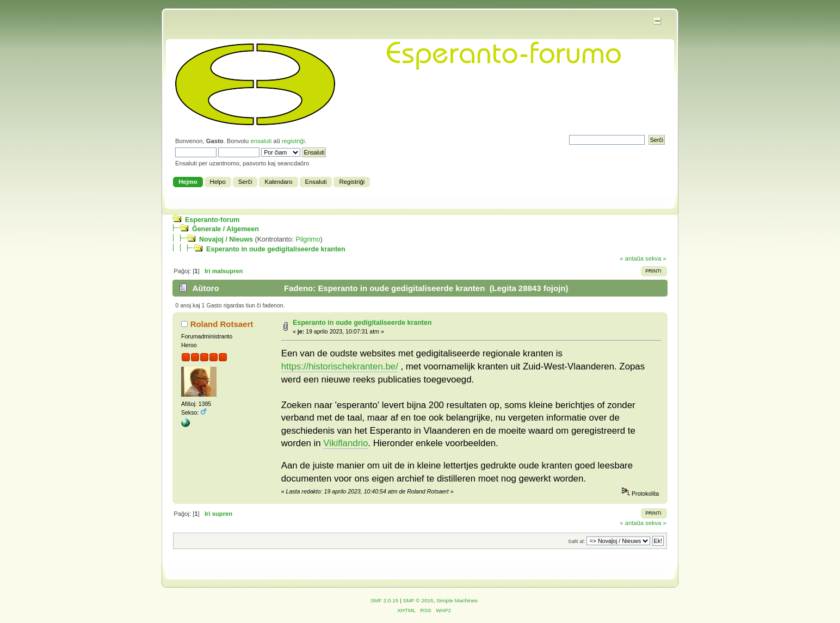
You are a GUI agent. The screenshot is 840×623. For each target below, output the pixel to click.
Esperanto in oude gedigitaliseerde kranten (276, 249)
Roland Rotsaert (222, 324)
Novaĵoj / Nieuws (226, 239)
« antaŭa (632, 258)
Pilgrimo (308, 239)
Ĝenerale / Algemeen (226, 229)
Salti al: (576, 541)
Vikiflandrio (345, 443)
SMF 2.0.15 (385, 600)
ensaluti (261, 141)
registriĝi (293, 141)
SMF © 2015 (418, 600)
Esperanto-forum (212, 220)
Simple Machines (457, 600)
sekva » (656, 258)
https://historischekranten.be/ (340, 366)
